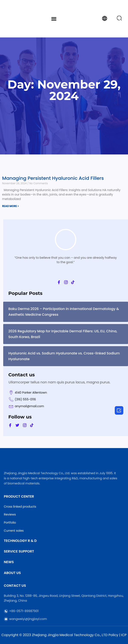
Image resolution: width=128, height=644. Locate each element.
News (9, 562)
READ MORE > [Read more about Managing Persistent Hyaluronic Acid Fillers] (10, 206)
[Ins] (66, 282)
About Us (12, 573)
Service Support (19, 551)
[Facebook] (59, 282)
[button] (54, 19)
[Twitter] (17, 425)
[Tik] (73, 282)
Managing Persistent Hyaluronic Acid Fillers (53, 178)
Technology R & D (20, 541)
